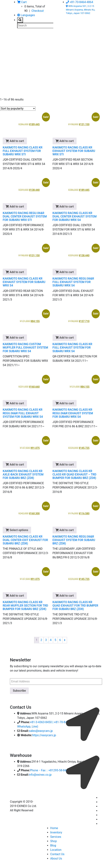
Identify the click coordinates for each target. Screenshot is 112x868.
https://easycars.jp (44, 735)
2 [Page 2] (41, 640)
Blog (53, 845)
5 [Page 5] (55, 640)
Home (54, 828)
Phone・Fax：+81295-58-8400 (50, 770)
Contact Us (57, 854)
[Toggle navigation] (15, 38)
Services (56, 837)
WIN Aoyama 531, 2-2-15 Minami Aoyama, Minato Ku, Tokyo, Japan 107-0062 (80, 10)
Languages (26, 15)
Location (56, 850)
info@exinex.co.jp (40, 775)
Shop (53, 841)
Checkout (37, 11)
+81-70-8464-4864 (79, 2)
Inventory (56, 832)
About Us (56, 858)
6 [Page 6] (60, 640)
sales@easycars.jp (41, 731)
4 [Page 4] (51, 640)
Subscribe (19, 691)
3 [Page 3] (46, 640)
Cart (22, 2)
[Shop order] (18, 109)
